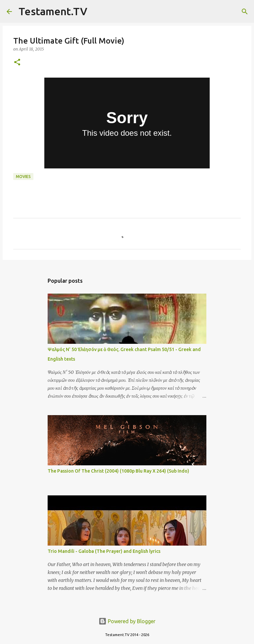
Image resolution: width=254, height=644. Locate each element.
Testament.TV (53, 11)
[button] (17, 63)
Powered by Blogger (127, 621)
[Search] (97, 12)
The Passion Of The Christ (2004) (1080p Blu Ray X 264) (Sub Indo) (118, 471)
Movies (23, 177)
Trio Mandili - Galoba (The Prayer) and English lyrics (104, 551)
